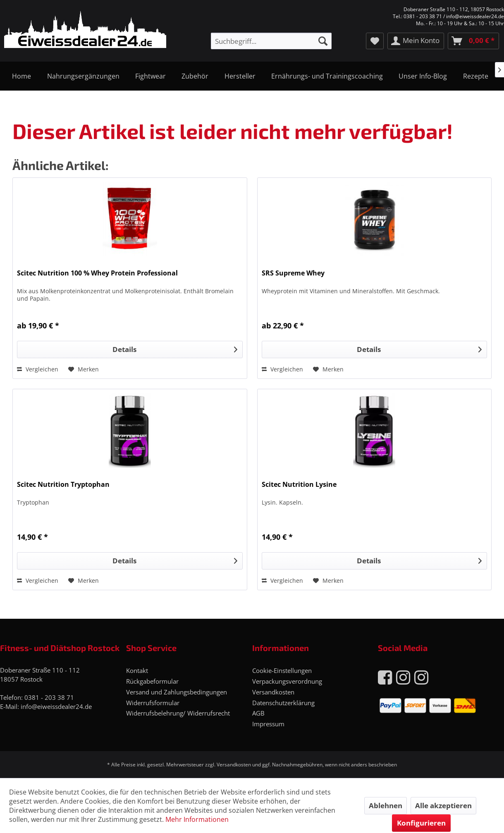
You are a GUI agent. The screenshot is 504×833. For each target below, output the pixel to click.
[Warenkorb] (473, 41)
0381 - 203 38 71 (49, 697)
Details (175, 348)
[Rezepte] (476, 76)
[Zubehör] (195, 76)
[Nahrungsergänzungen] (83, 76)
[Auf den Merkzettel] (84, 369)
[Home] (21, 76)
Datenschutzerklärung (283, 703)
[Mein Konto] (416, 41)
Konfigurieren (421, 823)
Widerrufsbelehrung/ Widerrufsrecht (178, 713)
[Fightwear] (150, 76)
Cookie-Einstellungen (282, 670)
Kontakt (137, 670)
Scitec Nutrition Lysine (299, 485)
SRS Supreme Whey (293, 273)
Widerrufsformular (153, 703)
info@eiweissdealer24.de (56, 706)
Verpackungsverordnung (287, 681)
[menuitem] (271, 41)
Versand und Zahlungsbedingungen (177, 692)
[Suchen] (323, 41)
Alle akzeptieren (443, 805)
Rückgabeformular (152, 681)
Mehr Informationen (197, 819)
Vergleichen (38, 369)
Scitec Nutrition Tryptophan (63, 485)
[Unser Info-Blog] (423, 76)
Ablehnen (386, 805)
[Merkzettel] (375, 41)
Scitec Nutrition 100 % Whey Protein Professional (97, 273)
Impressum (268, 724)
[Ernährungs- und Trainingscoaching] (327, 76)
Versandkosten (273, 692)
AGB (258, 713)
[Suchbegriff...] (271, 41)
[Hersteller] (240, 76)
